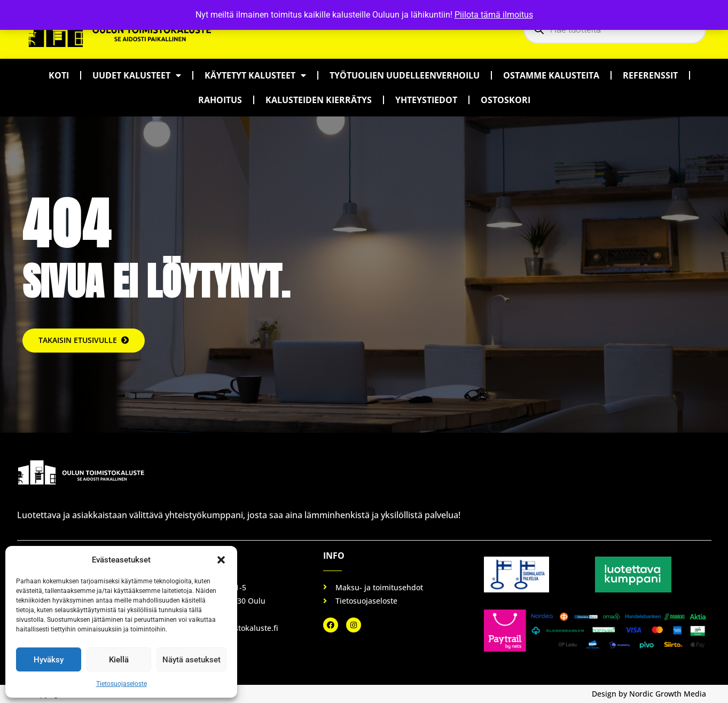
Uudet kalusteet (137, 75)
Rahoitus (220, 100)
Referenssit (650, 75)
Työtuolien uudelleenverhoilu (405, 75)
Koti (59, 75)
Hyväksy (49, 660)
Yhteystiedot (426, 100)
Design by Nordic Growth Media (649, 694)
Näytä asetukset (191, 660)
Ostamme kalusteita (551, 75)
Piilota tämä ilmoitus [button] (494, 15)
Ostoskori (506, 100)
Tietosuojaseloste (122, 684)
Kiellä (119, 660)
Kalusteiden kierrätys (319, 100)
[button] (221, 560)
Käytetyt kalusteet (255, 75)
